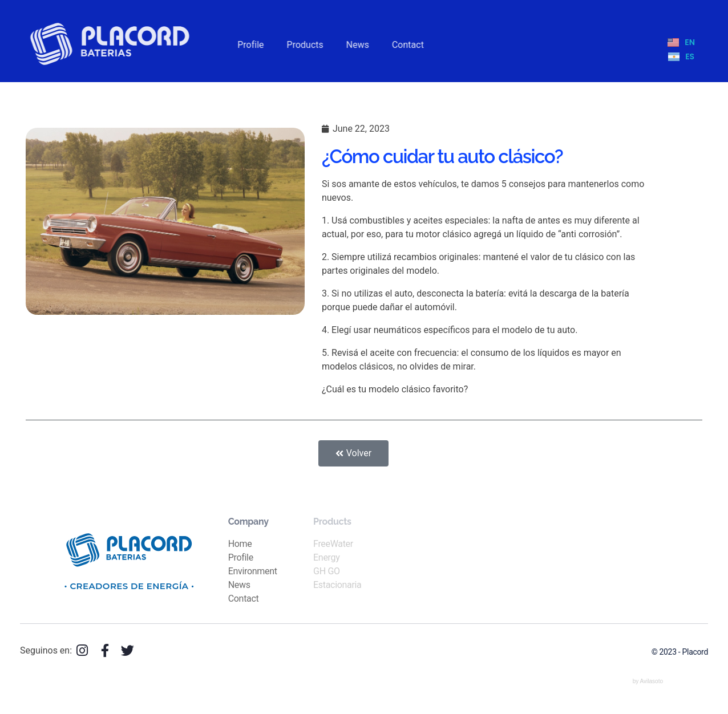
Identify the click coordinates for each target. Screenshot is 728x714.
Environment (253, 571)
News (239, 585)
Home (240, 544)
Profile (241, 557)
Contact (244, 599)
